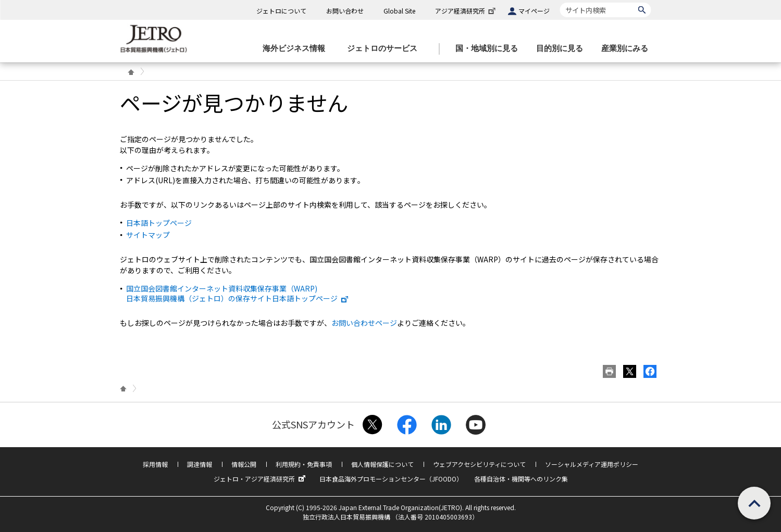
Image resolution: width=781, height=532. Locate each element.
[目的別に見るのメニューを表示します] (563, 49)
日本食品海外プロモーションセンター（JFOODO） (391, 479)
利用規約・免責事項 (304, 464)
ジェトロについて (281, 11)
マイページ (534, 11)
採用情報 (155, 464)
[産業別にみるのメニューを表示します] (628, 49)
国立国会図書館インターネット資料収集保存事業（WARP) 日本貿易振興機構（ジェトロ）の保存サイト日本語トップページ (238, 293)
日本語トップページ (159, 223)
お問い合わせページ (364, 323)
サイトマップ (148, 235)
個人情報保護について (382, 464)
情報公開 (244, 464)
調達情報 (200, 464)
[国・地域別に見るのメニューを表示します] (490, 49)
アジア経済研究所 (466, 11)
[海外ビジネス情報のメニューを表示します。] (297, 49)
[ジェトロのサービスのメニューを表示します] (385, 49)
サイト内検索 (560, 2)
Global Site (399, 11)
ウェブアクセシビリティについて (479, 464)
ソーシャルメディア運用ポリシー (592, 464)
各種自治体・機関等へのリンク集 (521, 479)
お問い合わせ (345, 11)
